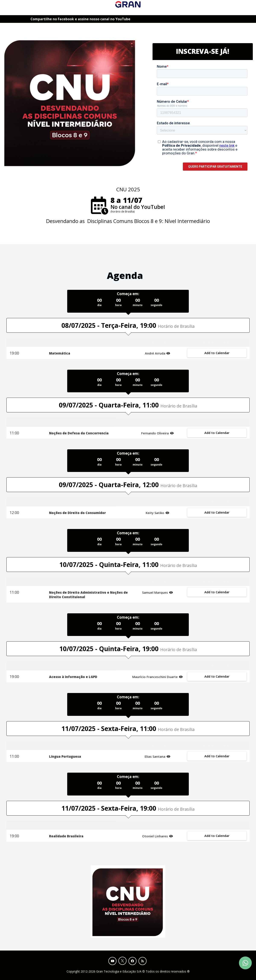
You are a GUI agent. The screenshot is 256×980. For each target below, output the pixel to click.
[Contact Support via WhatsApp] (245, 963)
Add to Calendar (217, 353)
